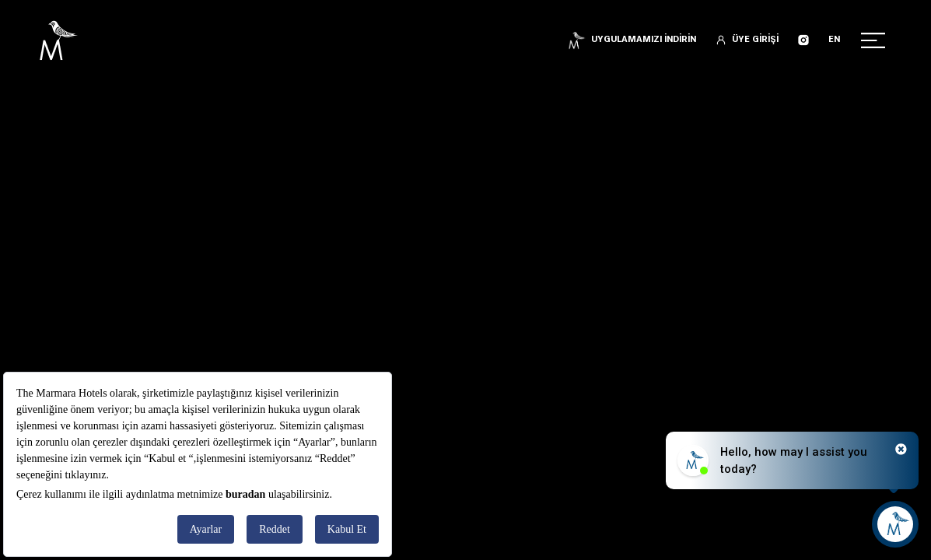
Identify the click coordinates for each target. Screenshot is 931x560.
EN (834, 40)
